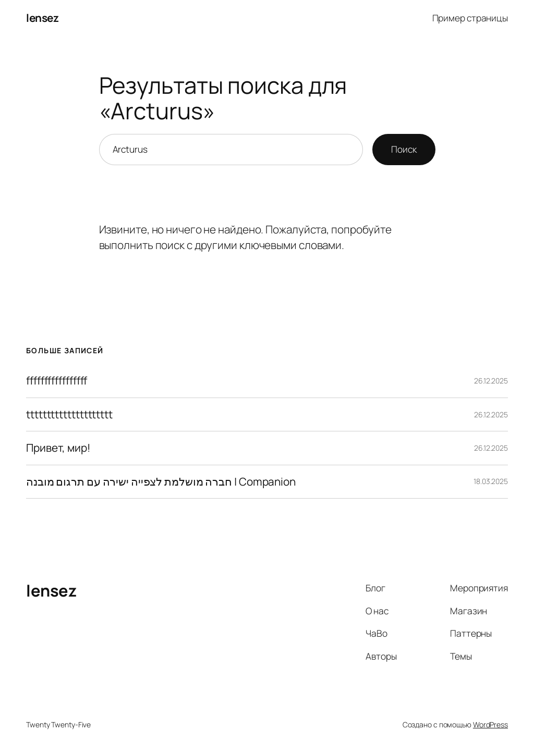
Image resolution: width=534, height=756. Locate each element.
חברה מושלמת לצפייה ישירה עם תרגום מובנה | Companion (161, 482)
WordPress (490, 724)
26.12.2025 (491, 381)
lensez (42, 18)
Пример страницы (470, 18)
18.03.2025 (491, 481)
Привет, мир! (58, 448)
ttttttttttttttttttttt (69, 414)
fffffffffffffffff (57, 381)
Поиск (404, 149)
